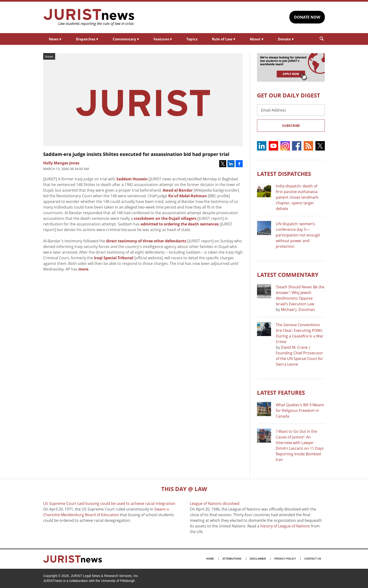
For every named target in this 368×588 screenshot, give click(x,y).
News (55, 39)
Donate (286, 39)
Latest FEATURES (281, 393)
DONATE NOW (307, 17)
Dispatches (87, 39)
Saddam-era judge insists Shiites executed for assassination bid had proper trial (136, 154)
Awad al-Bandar (178, 190)
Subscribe (291, 126)
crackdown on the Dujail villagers (165, 218)
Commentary (126, 39)
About (257, 39)
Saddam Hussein (132, 179)
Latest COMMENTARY (288, 275)
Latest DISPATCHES (284, 174)
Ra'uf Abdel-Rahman (188, 196)
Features (163, 39)
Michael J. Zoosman (298, 309)
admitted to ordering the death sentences (180, 224)
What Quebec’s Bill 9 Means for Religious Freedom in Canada (300, 410)
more (83, 269)
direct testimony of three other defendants (146, 241)
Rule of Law (224, 39)
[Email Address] (291, 110)
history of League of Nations (285, 526)
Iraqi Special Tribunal (114, 258)
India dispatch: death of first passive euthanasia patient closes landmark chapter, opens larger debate (297, 197)
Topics (192, 39)
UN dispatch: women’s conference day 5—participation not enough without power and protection (298, 235)
